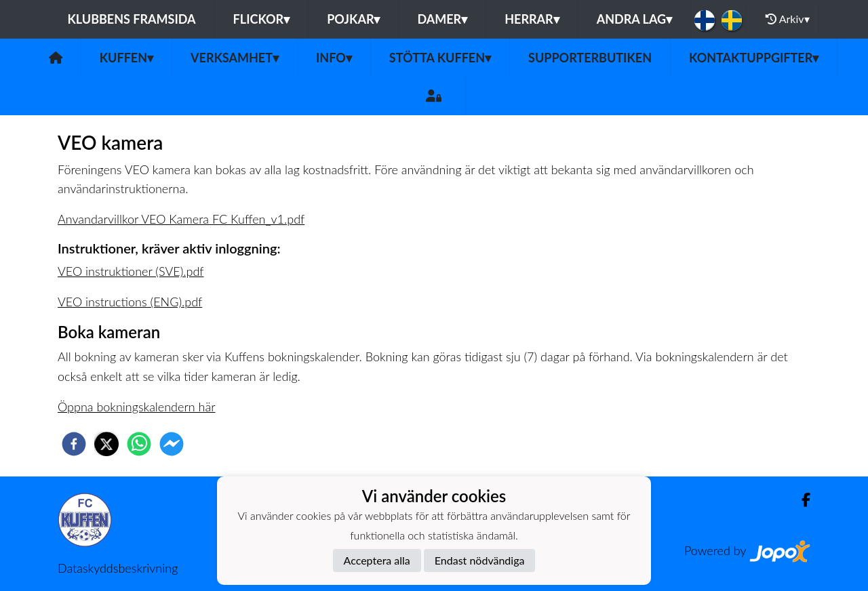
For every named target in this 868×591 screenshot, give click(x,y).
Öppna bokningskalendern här (137, 407)
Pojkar (353, 19)
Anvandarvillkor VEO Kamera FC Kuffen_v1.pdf (181, 219)
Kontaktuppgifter (754, 58)
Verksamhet (235, 58)
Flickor (262, 19)
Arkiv (787, 19)
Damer (442, 19)
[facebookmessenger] (172, 444)
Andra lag (634, 19)
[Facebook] (801, 500)
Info (334, 58)
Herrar (532, 19)
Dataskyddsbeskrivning (118, 568)
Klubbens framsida (131, 19)
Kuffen (126, 58)
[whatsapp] (139, 444)
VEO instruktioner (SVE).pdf (131, 271)
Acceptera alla (377, 560)
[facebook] (74, 444)
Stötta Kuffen (440, 58)
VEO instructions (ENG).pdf (130, 302)
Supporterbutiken (590, 58)
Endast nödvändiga (480, 560)
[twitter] (106, 444)
